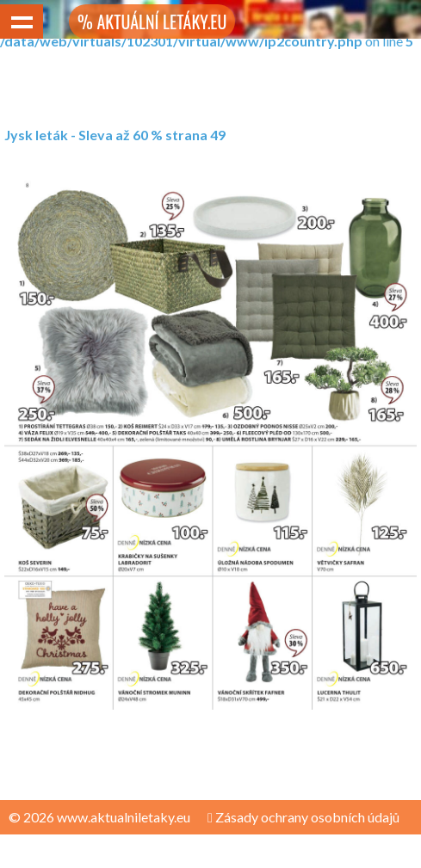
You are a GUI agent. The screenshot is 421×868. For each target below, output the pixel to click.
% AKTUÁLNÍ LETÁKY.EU (152, 22)
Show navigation (22, 22)
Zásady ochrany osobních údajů (303, 817)
